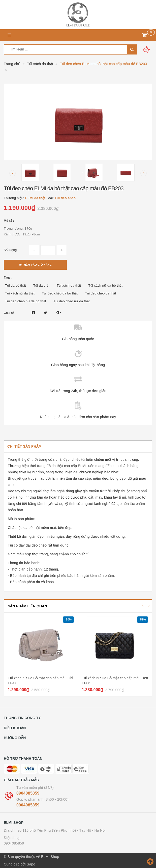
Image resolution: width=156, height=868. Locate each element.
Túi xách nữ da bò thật (105, 286)
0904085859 (28, 793)
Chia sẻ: (10, 313)
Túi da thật (41, 286)
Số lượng (10, 250)
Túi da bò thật (15, 286)
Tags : (8, 278)
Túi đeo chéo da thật (100, 293)
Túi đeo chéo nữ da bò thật (26, 301)
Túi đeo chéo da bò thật (60, 293)
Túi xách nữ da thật (20, 293)
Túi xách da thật (69, 286)
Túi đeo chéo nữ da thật (72, 301)
